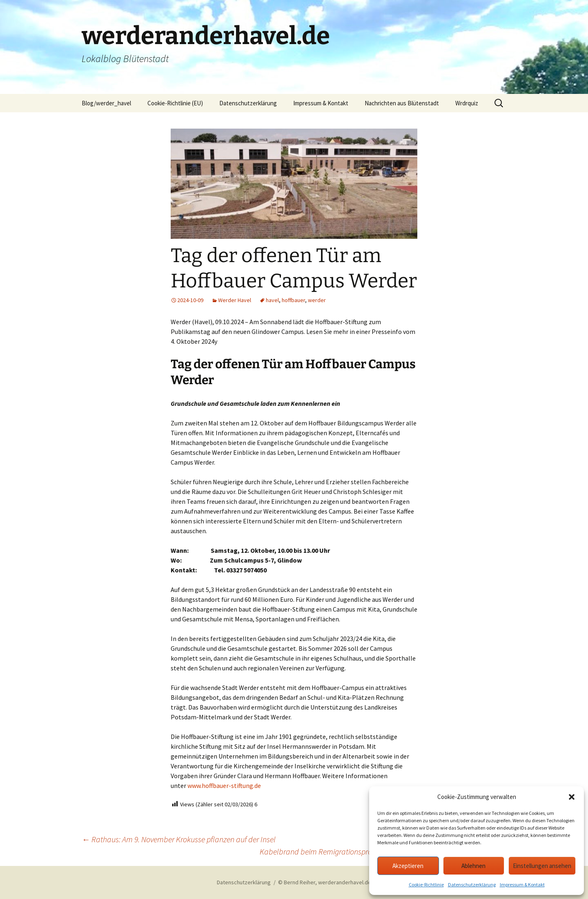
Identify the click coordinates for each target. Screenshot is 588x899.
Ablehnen (473, 866)
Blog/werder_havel (106, 103)
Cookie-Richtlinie (426, 885)
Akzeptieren (408, 866)
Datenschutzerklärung (472, 885)
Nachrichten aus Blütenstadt (402, 103)
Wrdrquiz (467, 103)
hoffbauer (293, 300)
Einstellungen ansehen (542, 866)
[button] (572, 797)
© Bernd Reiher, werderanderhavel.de (325, 882)
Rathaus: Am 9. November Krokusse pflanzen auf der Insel (179, 839)
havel (272, 300)
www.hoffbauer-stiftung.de (224, 786)
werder (317, 300)
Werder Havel (235, 300)
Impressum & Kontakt (522, 885)
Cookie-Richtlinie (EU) (175, 103)
